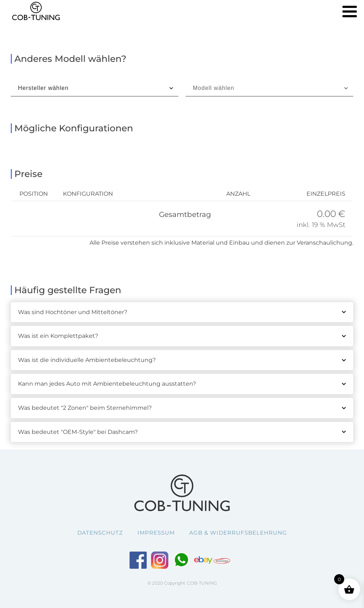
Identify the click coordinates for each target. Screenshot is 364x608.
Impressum (156, 533)
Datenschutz (100, 533)
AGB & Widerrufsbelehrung (238, 533)
